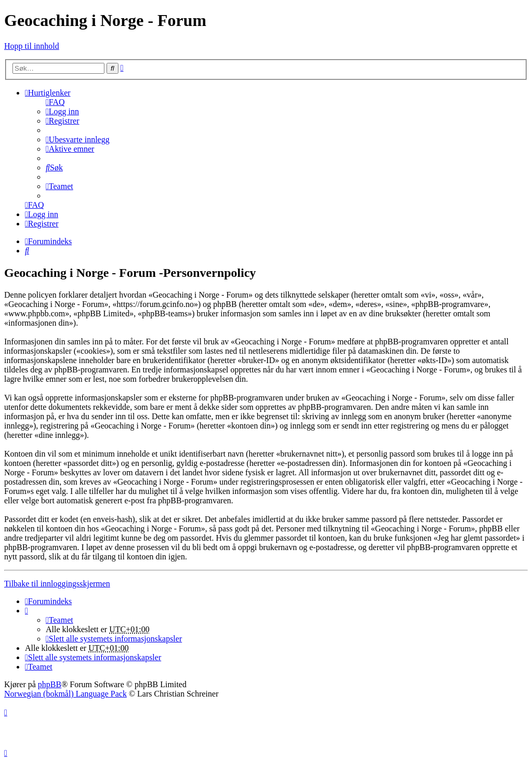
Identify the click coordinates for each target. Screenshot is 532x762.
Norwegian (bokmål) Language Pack (65, 694)
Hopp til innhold (32, 46)
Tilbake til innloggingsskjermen (57, 584)
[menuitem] (55, 102)
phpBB (50, 684)
